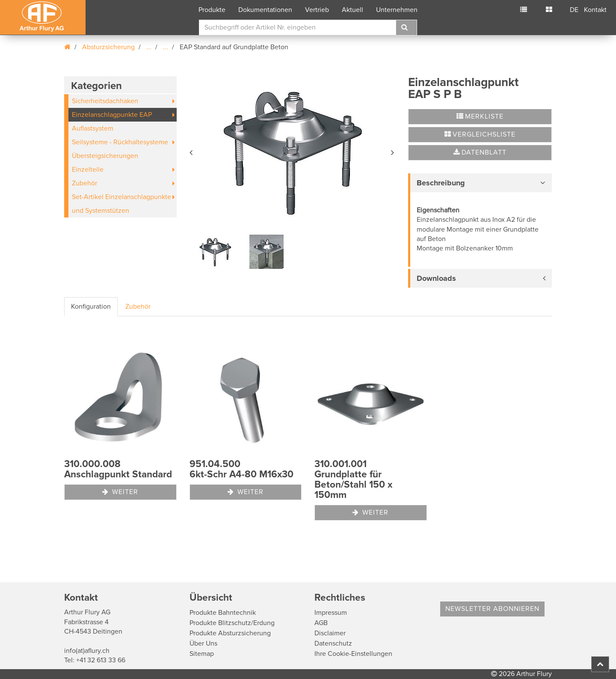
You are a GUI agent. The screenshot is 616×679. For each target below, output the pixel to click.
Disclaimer (330, 633)
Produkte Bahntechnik (223, 613)
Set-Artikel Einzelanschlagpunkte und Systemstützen (121, 204)
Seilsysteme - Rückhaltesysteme (120, 142)
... (149, 47)
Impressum (331, 613)
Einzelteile (88, 170)
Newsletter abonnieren (492, 609)
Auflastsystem (93, 128)
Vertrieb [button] (317, 10)
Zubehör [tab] (138, 307)
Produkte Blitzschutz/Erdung (232, 623)
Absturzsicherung (108, 47)
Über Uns (203, 643)
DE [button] (574, 10)
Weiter (120, 492)
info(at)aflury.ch (87, 651)
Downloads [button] (436, 278)
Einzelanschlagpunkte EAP (112, 115)
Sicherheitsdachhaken (105, 101)
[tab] (480, 183)
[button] (192, 151)
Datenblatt (480, 152)
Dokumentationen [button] (265, 10)
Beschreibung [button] (441, 183)
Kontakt (595, 10)
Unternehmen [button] (397, 10)
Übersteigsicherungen (105, 156)
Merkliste (480, 116)
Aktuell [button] (352, 10)
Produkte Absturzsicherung (230, 633)
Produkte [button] (212, 10)
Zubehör (84, 183)
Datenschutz (333, 643)
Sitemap (202, 654)
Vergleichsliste (480, 134)
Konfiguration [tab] (91, 307)
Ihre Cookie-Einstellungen (353, 654)
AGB (321, 623)
